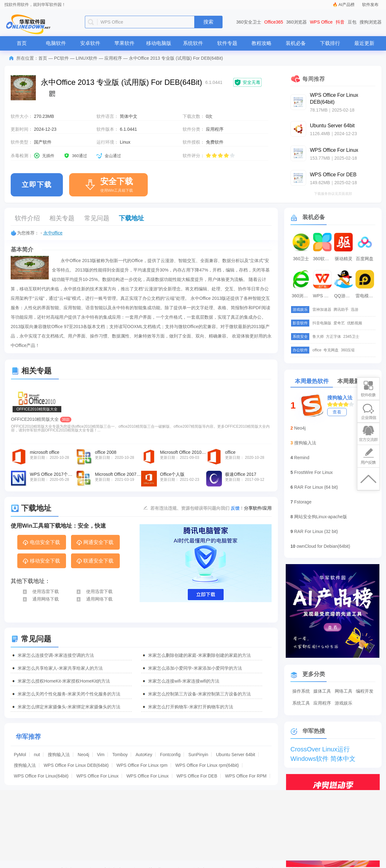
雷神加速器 (322, 310)
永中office (53, 233)
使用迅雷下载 (40, 591)
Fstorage (303, 502)
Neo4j (83, 755)
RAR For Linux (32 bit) (316, 531)
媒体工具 (322, 691)
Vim (101, 755)
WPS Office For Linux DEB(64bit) (76, 765)
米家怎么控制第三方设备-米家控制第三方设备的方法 (199, 694)
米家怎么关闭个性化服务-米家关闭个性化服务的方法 (69, 694)
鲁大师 (318, 337)
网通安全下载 (95, 543)
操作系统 (301, 691)
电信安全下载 (41, 543)
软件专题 (227, 43)
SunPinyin (198, 755)
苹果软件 (124, 43)
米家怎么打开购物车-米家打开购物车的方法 (191, 707)
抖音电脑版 (322, 323)
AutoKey (144, 755)
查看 (337, 412)
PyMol (20, 755)
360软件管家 (323, 259)
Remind (302, 458)
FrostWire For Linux (314, 472)
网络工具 (344, 691)
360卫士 (301, 259)
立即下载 (37, 185)
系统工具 (301, 703)
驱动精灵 (344, 259)
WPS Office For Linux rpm (142, 765)
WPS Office (321, 22)
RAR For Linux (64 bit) (316, 487)
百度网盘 (365, 259)
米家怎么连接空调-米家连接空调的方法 (56, 655)
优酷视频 (355, 323)
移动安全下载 (41, 561)
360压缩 (348, 350)
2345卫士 (351, 337)
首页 (22, 43)
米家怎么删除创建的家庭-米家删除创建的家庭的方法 (199, 655)
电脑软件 (56, 43)
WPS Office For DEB (197, 776)
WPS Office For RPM (246, 776)
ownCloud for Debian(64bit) (323, 546)
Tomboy (120, 755)
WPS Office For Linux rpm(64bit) (207, 765)
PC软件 (61, 58)
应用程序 (113, 58)
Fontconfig (170, 755)
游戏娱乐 (344, 703)
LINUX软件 (87, 58)
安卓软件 (90, 43)
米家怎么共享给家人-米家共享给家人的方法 (60, 668)
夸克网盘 (331, 350)
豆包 (352, 22)
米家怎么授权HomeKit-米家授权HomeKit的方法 (64, 681)
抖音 (340, 22)
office (317, 350)
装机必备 (296, 43)
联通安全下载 (95, 561)
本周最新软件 (354, 381)
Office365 (274, 22)
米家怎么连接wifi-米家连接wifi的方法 (184, 681)
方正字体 (334, 337)
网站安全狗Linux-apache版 (321, 517)
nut (37, 755)
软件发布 (370, 5)
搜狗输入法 (59, 755)
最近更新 (364, 43)
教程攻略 (262, 43)
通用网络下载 (40, 599)
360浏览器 (297, 22)
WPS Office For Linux (97, 776)
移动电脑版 (159, 43)
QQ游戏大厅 (344, 296)
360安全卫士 (249, 22)
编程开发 (365, 691)
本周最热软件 (312, 381)
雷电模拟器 (366, 296)
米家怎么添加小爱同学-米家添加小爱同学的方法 (195, 668)
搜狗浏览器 (371, 22)
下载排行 (330, 43)
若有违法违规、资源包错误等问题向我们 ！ (197, 508)
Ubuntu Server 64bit (236, 755)
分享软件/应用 (258, 508)
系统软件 (193, 43)
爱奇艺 (339, 323)
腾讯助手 (341, 310)
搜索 (208, 22)
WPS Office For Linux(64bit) (41, 776)
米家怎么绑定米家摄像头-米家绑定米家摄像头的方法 (69, 707)
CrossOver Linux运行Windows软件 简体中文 (323, 750)
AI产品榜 (347, 5)
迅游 (355, 310)
